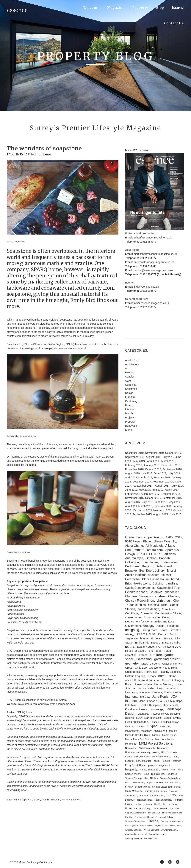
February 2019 (134, 465)
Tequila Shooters (51, 800)
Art (127, 368)
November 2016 (134, 498)
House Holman (143, 684)
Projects (130, 418)
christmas (164, 601)
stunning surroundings (156, 791)
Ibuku (160, 688)
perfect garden (144, 761)
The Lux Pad (154, 813)
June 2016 (161, 502)
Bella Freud (164, 566)
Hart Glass (151, 672)
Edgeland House (162, 638)
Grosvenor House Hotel (163, 668)
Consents (147, 613)
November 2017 (162, 482)
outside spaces (142, 757)
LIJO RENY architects (149, 718)
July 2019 (168, 457)
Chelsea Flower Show (140, 601)
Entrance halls (171, 642)
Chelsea (174, 596)
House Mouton (163, 684)
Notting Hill (159, 752)
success (173, 791)
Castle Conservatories (140, 588)
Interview (145, 697)
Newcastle (131, 748)
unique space (177, 821)
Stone (129, 430)
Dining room (149, 630)
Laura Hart (144, 714)
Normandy (163, 748)
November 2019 (154, 453)
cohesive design (148, 609)
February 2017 (134, 494)
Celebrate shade (136, 592)
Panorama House (161, 757)
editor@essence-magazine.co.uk (153, 238)
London (155, 722)
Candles (130, 377)
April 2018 (131, 477)
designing (132, 630)
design (148, 626)
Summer (144, 796)
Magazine (116, 8)
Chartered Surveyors (139, 596)
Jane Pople (160, 697)
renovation (154, 770)
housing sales (146, 688)
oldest (128, 757)
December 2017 (142, 482)
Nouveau (172, 752)
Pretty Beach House (136, 765)
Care (128, 381)
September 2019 (135, 457)
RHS (173, 770)
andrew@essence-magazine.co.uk (154, 262)
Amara (140, 550)
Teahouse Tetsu (145, 800)
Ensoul (155, 642)
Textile (138, 804)
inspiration (131, 692)
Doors (163, 630)
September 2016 (172, 498)
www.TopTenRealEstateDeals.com (141, 838)
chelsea (161, 596)
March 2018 (145, 477)
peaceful (130, 761)
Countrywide (152, 617)
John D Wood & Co (151, 701)
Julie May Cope (173, 701)
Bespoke (131, 571)
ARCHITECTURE (150, 554)
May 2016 (174, 502)
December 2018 (171, 465)
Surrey (171, 795)
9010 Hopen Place (138, 541)
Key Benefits (171, 705)
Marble (129, 413)
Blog (160, 8)
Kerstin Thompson (150, 705)
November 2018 (134, 469)
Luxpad (152, 726)
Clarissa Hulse (158, 605)
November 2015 (163, 510)
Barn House (150, 562)
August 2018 (133, 473)
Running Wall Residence (164, 774)
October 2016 (153, 498)
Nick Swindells (147, 748)
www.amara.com (169, 830)
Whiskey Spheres (71, 800)
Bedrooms (132, 566)
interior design (173, 692)
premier (177, 761)
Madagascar (132, 731)
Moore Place (169, 735)
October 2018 (153, 469)
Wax (179, 826)
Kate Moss (131, 705)
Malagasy (146, 731)
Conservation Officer (168, 613)
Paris (175, 757)
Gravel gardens (150, 664)
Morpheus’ (131, 744)
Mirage (156, 735)
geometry (132, 663)
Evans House (145, 647)
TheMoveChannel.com (136, 821)
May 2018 (174, 473)
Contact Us (174, 23)
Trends (153, 821)
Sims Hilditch (151, 778)
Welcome (91, 8)
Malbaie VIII (160, 731)
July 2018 (147, 473)
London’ (140, 726)
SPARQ (37, 800)
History (152, 676)
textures (148, 804)
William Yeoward (151, 830)
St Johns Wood (143, 787)
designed (173, 626)
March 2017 (172, 490)
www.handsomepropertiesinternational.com (145, 834)
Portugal (166, 761)
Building (158, 583)
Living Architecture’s (137, 722)
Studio (177, 787)
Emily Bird (141, 642)
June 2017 (131, 490)
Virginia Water (161, 826)
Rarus (143, 770)
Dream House (145, 634)
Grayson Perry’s (172, 664)
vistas (172, 826)
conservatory (133, 617)
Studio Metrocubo (134, 791)
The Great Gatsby (142, 808)
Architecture (132, 364)
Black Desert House (155, 579)
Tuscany (164, 821)
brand (175, 579)
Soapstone (26, 800)
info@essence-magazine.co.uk (152, 303)
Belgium (148, 566)
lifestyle (130, 718)
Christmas (131, 389)
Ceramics (131, 385)
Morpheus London (165, 739)
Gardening (131, 401)
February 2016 (163, 506)
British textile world (138, 583)
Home (46, 154)
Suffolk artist (131, 796)
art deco (170, 554)
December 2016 (171, 494)
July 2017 (178, 486)
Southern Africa (173, 783)
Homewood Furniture (147, 680)
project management (159, 765)
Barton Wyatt (169, 562)
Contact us (46, 862)
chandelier (172, 592)
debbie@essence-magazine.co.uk (153, 270)
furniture (156, 655)
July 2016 (148, 502)
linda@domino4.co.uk (146, 287)
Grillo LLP (141, 668)
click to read (144, 150)
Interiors (130, 409)
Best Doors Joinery (152, 571)
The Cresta (160, 804)
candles (171, 583)
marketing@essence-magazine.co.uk (155, 254)
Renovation (132, 426)
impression (172, 688)
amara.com (155, 550)
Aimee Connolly (165, 541)
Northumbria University (138, 752)
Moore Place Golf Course (139, 739)
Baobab (130, 372)
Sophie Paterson (155, 783)
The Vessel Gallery (164, 817)
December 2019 (134, 453)
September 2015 (142, 514)
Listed (167, 718)
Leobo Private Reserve (167, 714)
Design (129, 393)
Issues (178, 8)
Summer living (157, 796)
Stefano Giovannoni (162, 787)
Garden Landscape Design (144, 537)
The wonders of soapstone (44, 148)
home (16, 800)
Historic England (135, 676)
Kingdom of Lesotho (137, 709)
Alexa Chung (134, 546)
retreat (165, 770)
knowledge (157, 709)
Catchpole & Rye (168, 588)
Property (140, 8)
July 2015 (176, 514)
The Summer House (144, 817)
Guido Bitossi (134, 672)
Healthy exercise (170, 672)
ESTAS (130, 647)
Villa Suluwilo (146, 826)
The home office (160, 808)
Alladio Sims (132, 360)
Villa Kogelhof (131, 826)
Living (177, 718)
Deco (166, 617)
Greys (129, 668)
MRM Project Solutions (156, 743)
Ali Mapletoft (154, 546)
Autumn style (134, 558)
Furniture (130, 397)
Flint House (154, 651)
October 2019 (173, 453)
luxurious (165, 726)
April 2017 (157, 490)
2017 (179, 537)
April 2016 (131, 506)
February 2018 (162, 477)
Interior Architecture (151, 692)
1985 (169, 537)
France (143, 655)
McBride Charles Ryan (138, 735)
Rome (146, 774)
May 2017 (144, 490)
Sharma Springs (134, 778)
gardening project (167, 659)
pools (156, 761)
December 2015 (143, 510)
